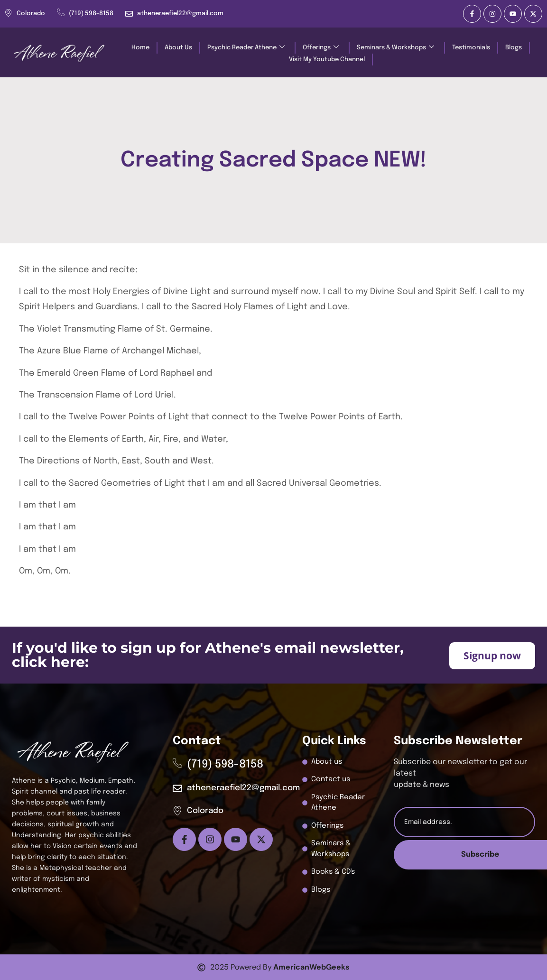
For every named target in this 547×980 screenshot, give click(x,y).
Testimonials (471, 48)
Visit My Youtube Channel (327, 60)
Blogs (514, 48)
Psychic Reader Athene (246, 48)
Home (140, 48)
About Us (178, 48)
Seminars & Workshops (395, 48)
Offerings (321, 48)
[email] (465, 822)
